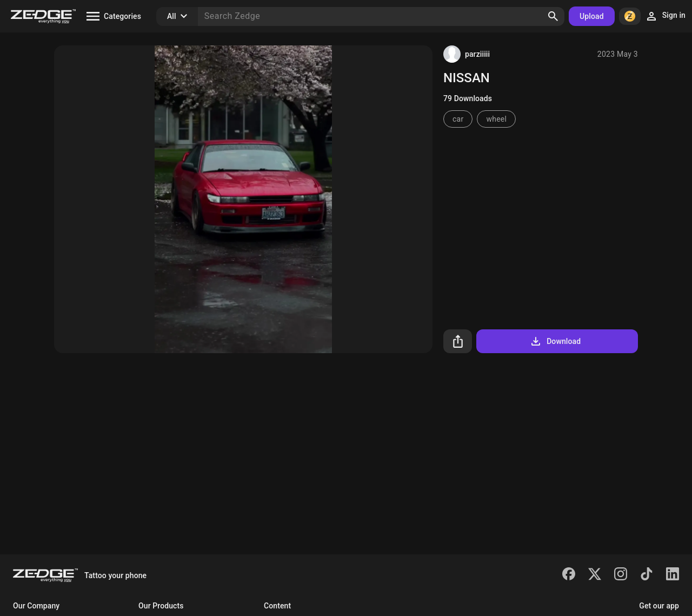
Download (555, 341)
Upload (592, 16)
